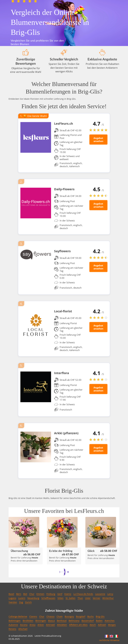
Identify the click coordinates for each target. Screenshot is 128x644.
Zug (21, 602)
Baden (99, 621)
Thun (80, 598)
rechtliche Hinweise (109, 640)
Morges (112, 625)
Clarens (33, 616)
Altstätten (62, 625)
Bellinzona (74, 621)
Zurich (28, 602)
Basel (11, 594)
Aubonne (13, 625)
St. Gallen (71, 598)
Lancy (110, 594)
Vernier (96, 598)
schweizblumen (19, 636)
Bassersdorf (88, 621)
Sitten (60, 598)
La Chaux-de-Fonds (83, 594)
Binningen (41, 621)
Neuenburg (33, 598)
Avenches (110, 621)
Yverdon (13, 602)
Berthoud (62, 621)
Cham (60, 616)
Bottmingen (15, 621)
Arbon (41, 625)
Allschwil (23, 629)
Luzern (22, 598)
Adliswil (102, 625)
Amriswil (50, 625)
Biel (25, 594)
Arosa (32, 625)
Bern (19, 594)
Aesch (93, 625)
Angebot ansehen (98, 140)
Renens (12, 629)
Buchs (91, 616)
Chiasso (50, 616)
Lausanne (100, 594)
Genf (60, 594)
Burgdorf (81, 616)
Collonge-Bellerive (18, 616)
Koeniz (68, 594)
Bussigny (69, 616)
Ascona (24, 625)
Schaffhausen (48, 598)
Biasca (51, 621)
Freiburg (51, 594)
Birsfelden (28, 621)
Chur (32, 594)
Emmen (40, 594)
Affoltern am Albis (78, 625)
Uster (88, 598)
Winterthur (108, 598)
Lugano (12, 598)
